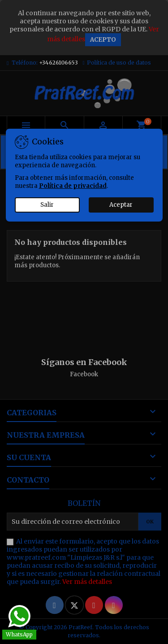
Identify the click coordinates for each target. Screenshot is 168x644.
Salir (47, 205)
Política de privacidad (73, 186)
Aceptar (121, 205)
